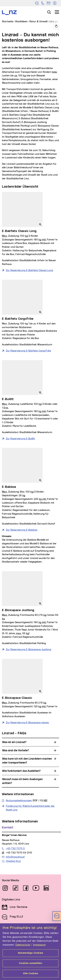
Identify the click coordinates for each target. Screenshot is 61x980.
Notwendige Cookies (31, 953)
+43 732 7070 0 (15, 848)
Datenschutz (23, 945)
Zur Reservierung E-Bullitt (20, 439)
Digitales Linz (11, 900)
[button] (40, 224)
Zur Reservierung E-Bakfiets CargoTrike (28, 351)
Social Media (10, 880)
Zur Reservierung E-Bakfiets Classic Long (29, 270)
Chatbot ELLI (13, 861)
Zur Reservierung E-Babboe (22, 530)
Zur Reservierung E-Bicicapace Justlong (29, 650)
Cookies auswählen (31, 963)
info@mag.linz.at (15, 857)
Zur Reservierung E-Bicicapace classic (27, 723)
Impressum (39, 945)
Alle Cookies (31, 974)
